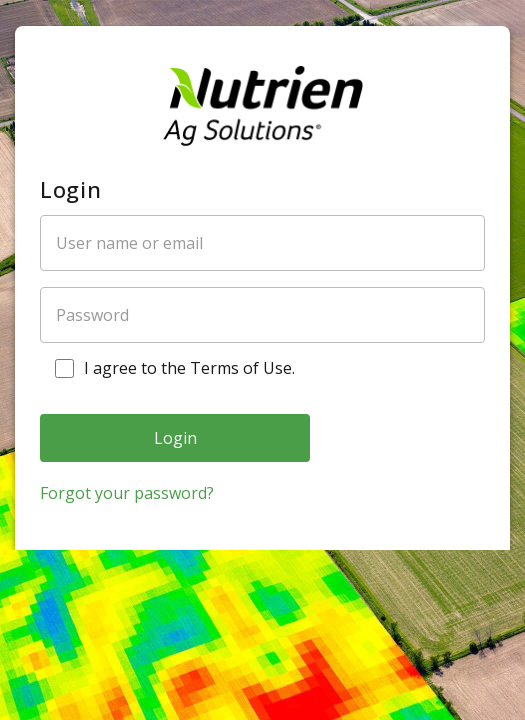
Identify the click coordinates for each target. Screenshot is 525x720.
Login (175, 438)
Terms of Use (241, 368)
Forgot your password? (127, 493)
